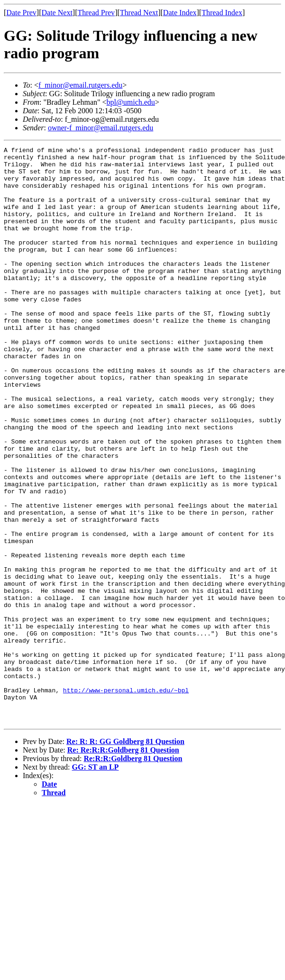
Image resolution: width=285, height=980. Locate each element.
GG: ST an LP (96, 882)
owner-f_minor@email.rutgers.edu (101, 128)
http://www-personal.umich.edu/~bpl (126, 799)
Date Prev (21, 13)
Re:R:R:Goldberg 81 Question (133, 874)
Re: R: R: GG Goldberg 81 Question (125, 857)
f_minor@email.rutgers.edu (80, 85)
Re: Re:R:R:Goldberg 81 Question (123, 865)
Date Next (57, 13)
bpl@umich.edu (131, 102)
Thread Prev (96, 13)
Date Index (180, 13)
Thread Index (222, 13)
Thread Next (139, 13)
